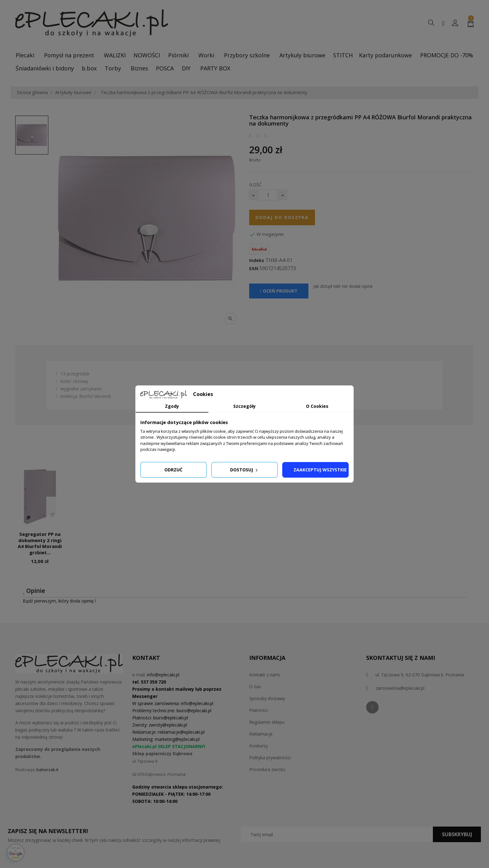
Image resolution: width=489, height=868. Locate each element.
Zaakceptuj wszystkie (320, 470)
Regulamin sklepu (267, 722)
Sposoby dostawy (267, 698)
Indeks (257, 260)
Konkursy (259, 746)
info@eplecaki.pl (163, 675)
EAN (254, 269)
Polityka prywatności (270, 758)
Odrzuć (173, 470)
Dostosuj (244, 470)
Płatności (259, 710)
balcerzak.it (47, 770)
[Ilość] (268, 195)
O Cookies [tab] (317, 406)
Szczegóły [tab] (244, 406)
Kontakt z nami (264, 675)
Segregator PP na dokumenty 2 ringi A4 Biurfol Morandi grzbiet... (40, 543)
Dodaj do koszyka (282, 217)
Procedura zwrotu (267, 769)
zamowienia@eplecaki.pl (400, 688)
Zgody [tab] (172, 406)
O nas (255, 687)
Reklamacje (261, 734)
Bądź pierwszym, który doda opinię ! (59, 601)
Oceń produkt (279, 291)
